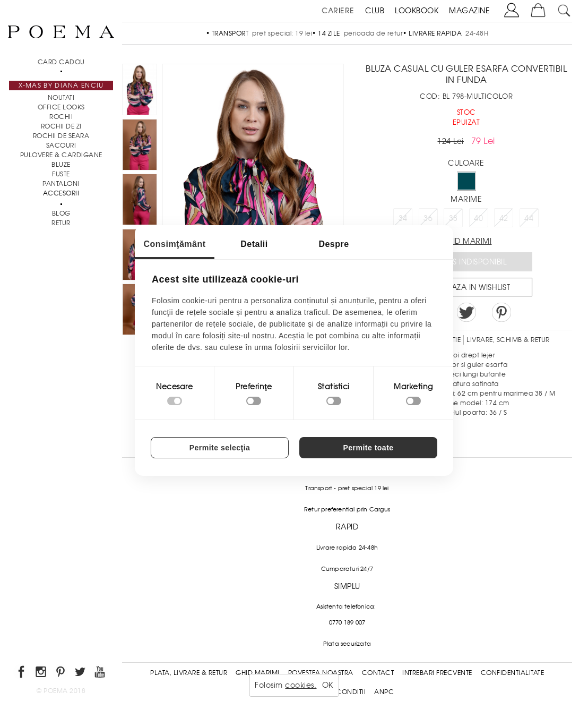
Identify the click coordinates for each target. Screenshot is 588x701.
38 (453, 218)
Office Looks (61, 107)
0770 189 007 (347, 622)
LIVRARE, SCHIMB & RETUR (508, 340)
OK (328, 685)
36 (428, 218)
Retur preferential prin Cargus (347, 509)
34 (403, 218)
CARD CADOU (61, 62)
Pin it (501, 312)
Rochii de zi (61, 126)
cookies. (301, 685)
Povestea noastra (321, 673)
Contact (378, 673)
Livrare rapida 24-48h (347, 548)
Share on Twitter (466, 312)
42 (504, 218)
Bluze (61, 165)
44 (529, 218)
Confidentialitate (513, 673)
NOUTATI (61, 98)
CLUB (375, 11)
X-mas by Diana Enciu (61, 86)
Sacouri (61, 146)
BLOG (61, 213)
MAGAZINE (469, 11)
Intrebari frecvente (437, 673)
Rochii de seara (61, 136)
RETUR (61, 223)
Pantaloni (61, 184)
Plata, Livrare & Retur (189, 673)
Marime (466, 199)
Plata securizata (347, 644)
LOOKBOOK (417, 11)
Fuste (61, 174)
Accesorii (61, 193)
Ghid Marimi (258, 673)
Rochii (61, 117)
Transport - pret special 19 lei (347, 488)
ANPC (384, 692)
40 (478, 218)
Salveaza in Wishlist (470, 287)
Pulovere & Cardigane (61, 155)
